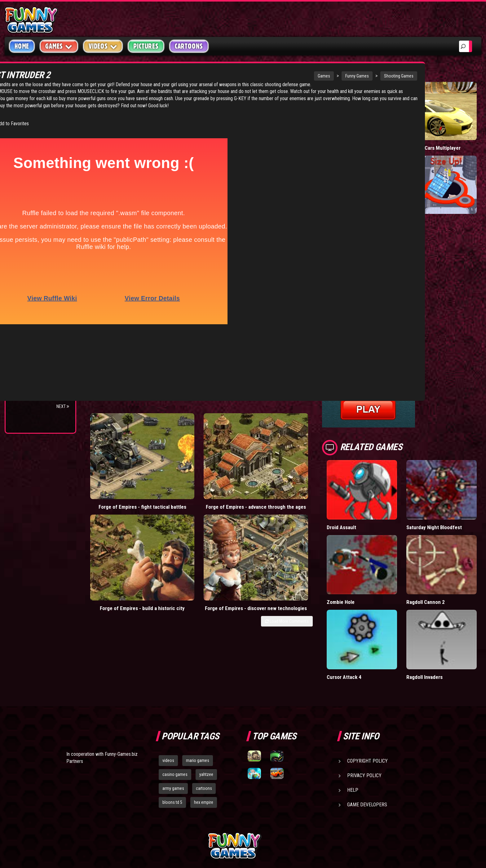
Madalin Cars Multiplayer (437, 137)
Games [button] (59, 46)
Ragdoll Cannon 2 (442, 558)
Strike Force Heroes (40, 295)
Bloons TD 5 (30, 371)
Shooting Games (320, 76)
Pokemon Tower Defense (32, 356)
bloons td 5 (172, 744)
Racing (25, 157)
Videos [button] (103, 46)
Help (353, 732)
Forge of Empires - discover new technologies (314, 433)
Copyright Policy (367, 703)
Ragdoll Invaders (441, 618)
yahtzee (206, 716)
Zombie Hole (374, 558)
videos (168, 702)
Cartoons (189, 46)
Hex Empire (29, 283)
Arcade (25, 110)
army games (173, 730)
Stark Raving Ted (36, 318)
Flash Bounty (33, 271)
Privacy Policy (364, 717)
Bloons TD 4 (30, 259)
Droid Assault (375, 491)
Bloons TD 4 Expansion (42, 394)
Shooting (28, 133)
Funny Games (278, 76)
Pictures (146, 46)
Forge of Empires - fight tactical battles (118, 430)
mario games (198, 702)
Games (245, 76)
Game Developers (367, 746)
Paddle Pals (373, 134)
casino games (175, 716)
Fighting (27, 145)
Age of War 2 (31, 342)
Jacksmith (29, 382)
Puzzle (25, 121)
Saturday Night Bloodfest (440, 494)
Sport (24, 168)
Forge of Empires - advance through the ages (183, 433)
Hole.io (431, 199)
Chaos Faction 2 (35, 306)
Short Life (371, 199)
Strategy (28, 180)
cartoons (204, 730)
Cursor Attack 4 (378, 618)
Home (22, 46)
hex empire (204, 744)
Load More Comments (320, 453)
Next (63, 406)
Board (24, 192)
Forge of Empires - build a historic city (249, 430)
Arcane (25, 330)
